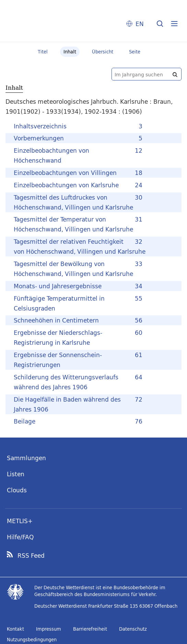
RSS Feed (31, 556)
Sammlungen (26, 458)
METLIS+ (20, 521)
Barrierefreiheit (90, 629)
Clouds (17, 490)
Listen (16, 474)
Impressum (49, 629)
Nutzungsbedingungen (32, 640)
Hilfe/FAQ (20, 537)
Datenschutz (133, 629)
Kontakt (15, 629)
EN (140, 24)
